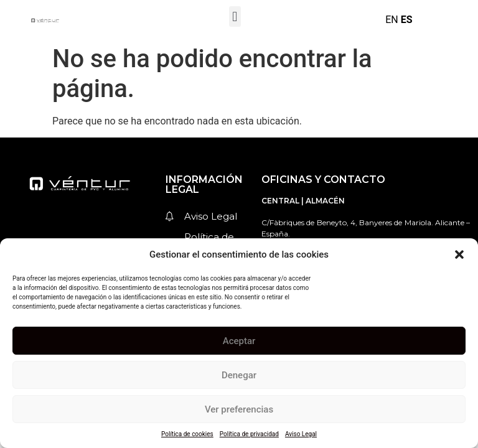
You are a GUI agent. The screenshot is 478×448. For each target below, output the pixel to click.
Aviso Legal (301, 434)
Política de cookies (187, 434)
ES (407, 20)
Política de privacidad (249, 434)
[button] (459, 254)
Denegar (239, 375)
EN (392, 20)
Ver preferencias (239, 409)
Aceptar (239, 341)
